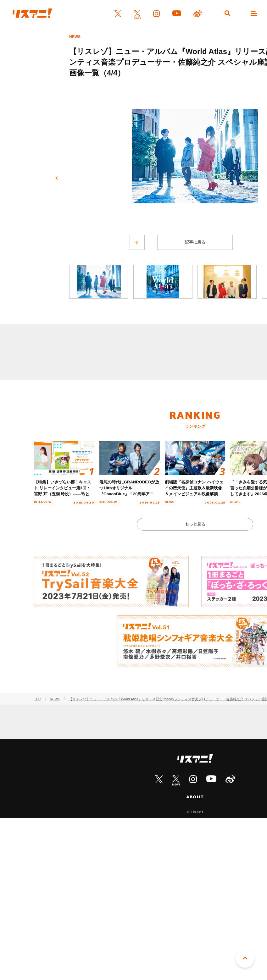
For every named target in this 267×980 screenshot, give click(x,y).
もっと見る (195, 524)
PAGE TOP (245, 958)
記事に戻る (195, 242)
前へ (57, 178)
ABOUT (195, 797)
